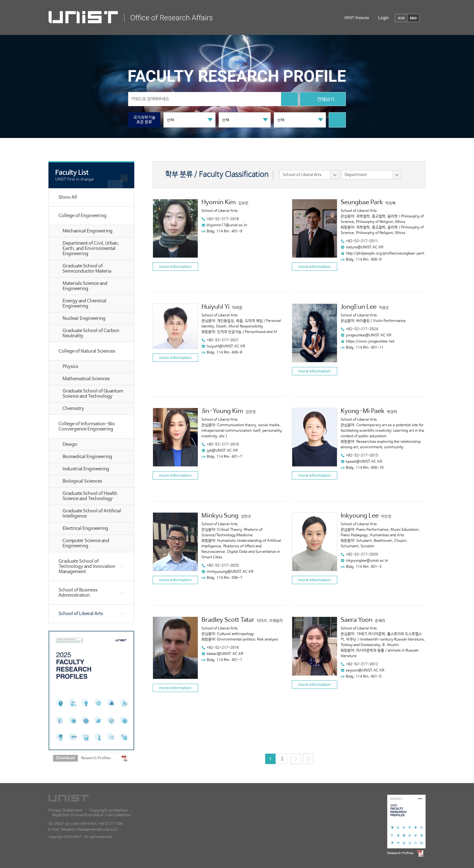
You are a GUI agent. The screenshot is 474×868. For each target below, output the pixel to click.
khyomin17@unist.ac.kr (227, 225)
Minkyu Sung (220, 516)
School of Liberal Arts (81, 614)
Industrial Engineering (86, 469)
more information (175, 267)
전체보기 (323, 100)
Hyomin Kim (219, 203)
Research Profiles (96, 758)
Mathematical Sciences (86, 379)
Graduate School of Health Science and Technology (90, 496)
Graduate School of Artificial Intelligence (92, 514)
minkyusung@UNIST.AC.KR (230, 572)
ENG (413, 18)
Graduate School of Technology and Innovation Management (87, 566)
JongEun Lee (359, 307)
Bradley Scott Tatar (228, 620)
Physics (70, 367)
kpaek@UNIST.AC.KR (364, 462)
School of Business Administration (78, 593)
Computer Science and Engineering (86, 543)
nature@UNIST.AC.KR (365, 247)
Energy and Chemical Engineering (84, 304)
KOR (401, 18)
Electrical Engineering (85, 528)
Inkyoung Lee (360, 516)
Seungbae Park (362, 203)
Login (384, 18)
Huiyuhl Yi (216, 307)
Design (70, 444)
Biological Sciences (82, 481)
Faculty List (72, 173)
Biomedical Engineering (87, 457)
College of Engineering (82, 216)
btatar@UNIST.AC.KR (225, 654)
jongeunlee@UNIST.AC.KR (369, 335)
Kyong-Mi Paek (363, 411)
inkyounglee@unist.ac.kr (367, 561)
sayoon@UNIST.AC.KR (365, 671)
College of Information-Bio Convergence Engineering (87, 426)
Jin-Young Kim (222, 411)
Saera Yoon (357, 620)
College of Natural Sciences (87, 351)
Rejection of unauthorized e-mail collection (92, 815)
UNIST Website (357, 18)
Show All (68, 197)
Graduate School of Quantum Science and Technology (93, 394)
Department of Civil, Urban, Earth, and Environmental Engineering (91, 249)
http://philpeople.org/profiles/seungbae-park (385, 254)
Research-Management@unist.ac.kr (90, 830)
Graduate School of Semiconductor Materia (87, 269)
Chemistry (73, 409)
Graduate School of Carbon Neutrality (91, 333)
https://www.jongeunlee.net (370, 342)
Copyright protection (109, 811)
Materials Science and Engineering (85, 286)
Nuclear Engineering (84, 318)
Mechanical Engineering (88, 231)
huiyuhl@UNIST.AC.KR (226, 346)
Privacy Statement (65, 811)
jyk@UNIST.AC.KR (222, 451)
